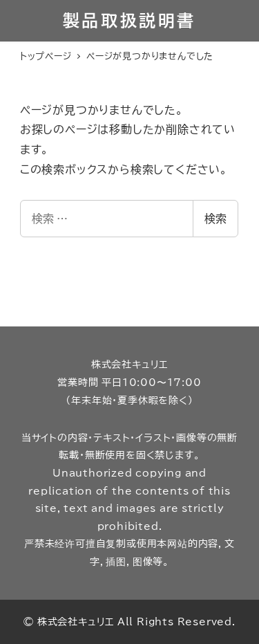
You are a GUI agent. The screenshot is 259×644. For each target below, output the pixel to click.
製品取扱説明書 (129, 21)
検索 (215, 219)
